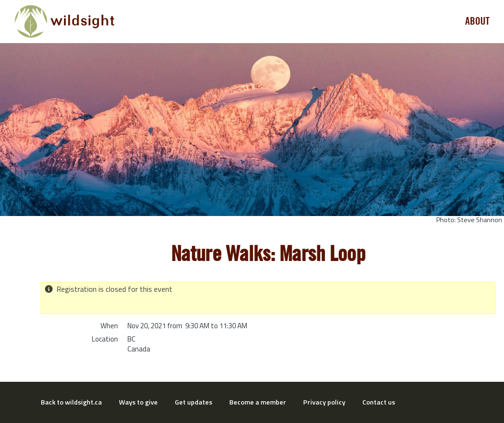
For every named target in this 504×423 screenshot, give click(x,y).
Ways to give (138, 402)
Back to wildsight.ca (71, 402)
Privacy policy (324, 402)
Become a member (258, 402)
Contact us (379, 402)
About (477, 21)
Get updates (193, 402)
